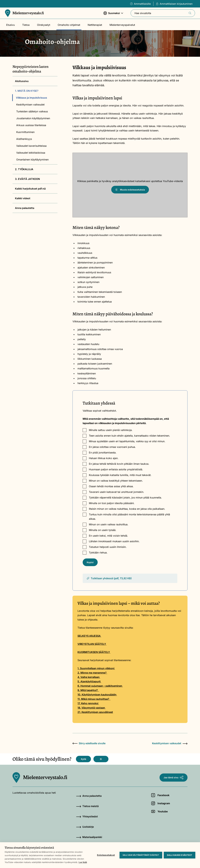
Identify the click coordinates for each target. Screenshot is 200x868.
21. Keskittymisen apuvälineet (95, 712)
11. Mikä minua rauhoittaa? (94, 699)
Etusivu (10, 25)
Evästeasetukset (106, 855)
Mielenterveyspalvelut (122, 25)
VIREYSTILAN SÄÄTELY (92, 644)
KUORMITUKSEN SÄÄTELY (94, 652)
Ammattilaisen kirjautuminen (174, 4)
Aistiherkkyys (24, 139)
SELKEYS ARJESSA (89, 636)
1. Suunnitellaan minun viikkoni (96, 668)
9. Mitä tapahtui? (88, 690)
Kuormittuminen (25, 132)
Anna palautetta (25, 208)
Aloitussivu (22, 81)
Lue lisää (83, 862)
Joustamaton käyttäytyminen (33, 118)
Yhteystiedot (87, 816)
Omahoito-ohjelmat (69, 25)
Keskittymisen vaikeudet (30, 105)
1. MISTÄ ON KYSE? (27, 91)
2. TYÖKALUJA (24, 169)
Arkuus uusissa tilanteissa (31, 125)
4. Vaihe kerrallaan (89, 677)
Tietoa (26, 25)
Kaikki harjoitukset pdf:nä (30, 189)
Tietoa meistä (87, 806)
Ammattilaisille (140, 4)
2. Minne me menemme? (92, 673)
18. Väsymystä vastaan (92, 708)
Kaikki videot (23, 198)
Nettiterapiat (95, 25)
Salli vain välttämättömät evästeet (141, 855)
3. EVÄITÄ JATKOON (27, 179)
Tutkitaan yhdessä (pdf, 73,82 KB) (109, 578)
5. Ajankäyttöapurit (89, 681)
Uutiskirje (85, 827)
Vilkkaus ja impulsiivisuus (31, 98)
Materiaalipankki (89, 837)
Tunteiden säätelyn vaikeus (32, 111)
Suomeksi (113, 15)
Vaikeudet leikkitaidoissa (31, 153)
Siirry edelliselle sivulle (89, 743)
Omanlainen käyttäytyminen (32, 160)
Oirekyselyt (44, 25)
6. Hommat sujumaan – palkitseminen (100, 686)
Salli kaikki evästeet (180, 855)
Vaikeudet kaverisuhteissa (31, 146)
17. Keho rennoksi (88, 703)
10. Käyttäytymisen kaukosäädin (97, 695)
